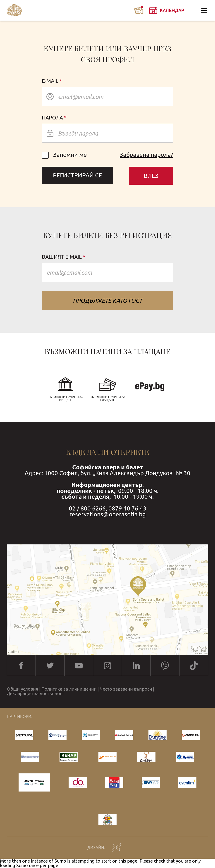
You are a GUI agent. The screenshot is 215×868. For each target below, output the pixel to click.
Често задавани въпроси (126, 689)
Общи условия (23, 689)
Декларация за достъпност (35, 694)
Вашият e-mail (62, 257)
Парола (52, 118)
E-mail (50, 81)
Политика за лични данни (69, 689)
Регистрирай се (78, 175)
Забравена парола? (146, 155)
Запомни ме (64, 155)
